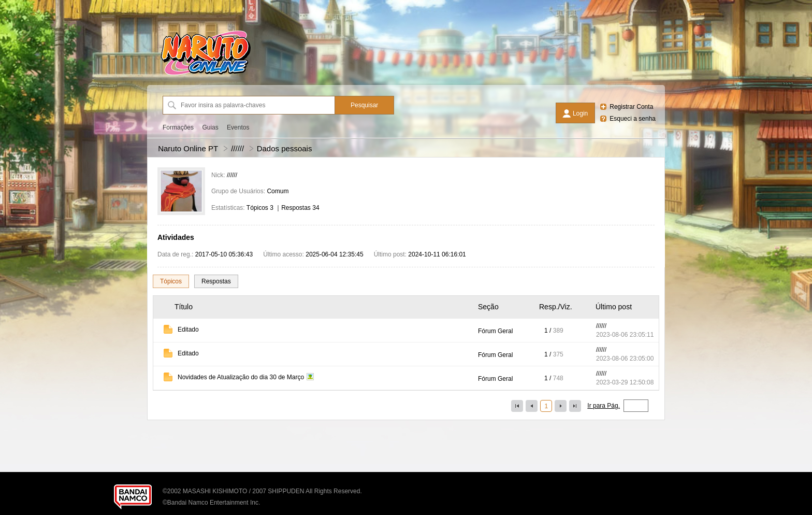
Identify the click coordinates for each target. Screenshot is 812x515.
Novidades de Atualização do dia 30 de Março (241, 377)
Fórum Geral (495, 331)
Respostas (216, 281)
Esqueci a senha (633, 119)
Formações (178, 127)
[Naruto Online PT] (206, 75)
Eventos (238, 127)
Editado (188, 330)
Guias (210, 127)
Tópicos (171, 281)
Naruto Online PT (188, 148)
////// (237, 148)
